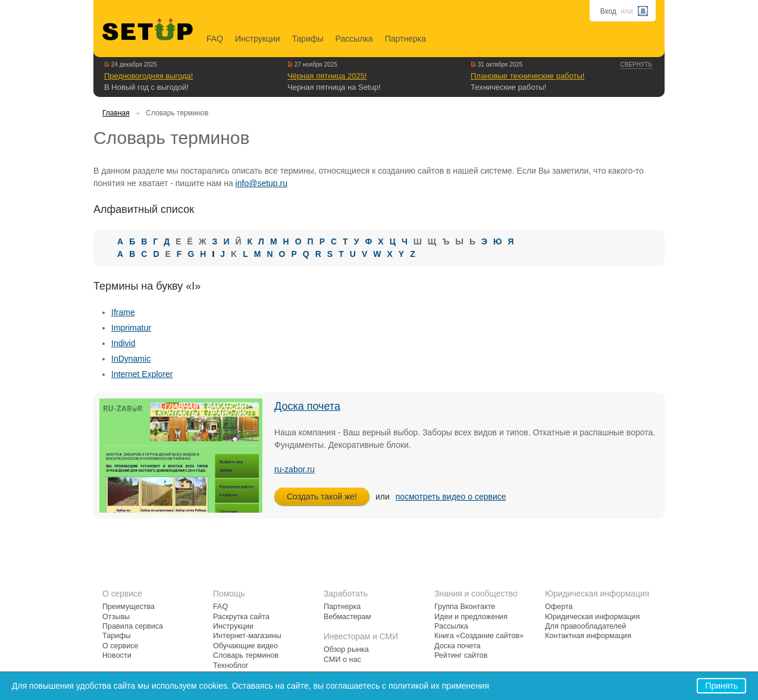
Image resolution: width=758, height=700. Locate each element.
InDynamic (131, 359)
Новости (117, 655)
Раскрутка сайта (241, 617)
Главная (116, 113)
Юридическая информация (592, 617)
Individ (123, 343)
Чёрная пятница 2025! (327, 76)
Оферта (559, 607)
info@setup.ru (261, 183)
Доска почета (307, 406)
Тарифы (308, 39)
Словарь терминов (246, 655)
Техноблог (231, 666)
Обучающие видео (245, 646)
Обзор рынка (346, 649)
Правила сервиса (133, 626)
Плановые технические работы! (527, 76)
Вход (608, 11)
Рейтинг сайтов (461, 655)
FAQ (215, 39)
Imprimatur (131, 328)
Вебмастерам (347, 617)
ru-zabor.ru (295, 469)
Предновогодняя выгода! (148, 76)
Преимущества (129, 607)
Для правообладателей (585, 626)
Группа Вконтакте (465, 607)
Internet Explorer (142, 374)
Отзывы (116, 617)
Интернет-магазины (247, 636)
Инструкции (258, 39)
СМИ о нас (342, 660)
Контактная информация (588, 636)
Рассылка (354, 39)
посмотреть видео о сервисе (451, 497)
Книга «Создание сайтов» (479, 636)
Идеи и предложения (471, 617)
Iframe (123, 312)
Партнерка (405, 39)
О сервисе (120, 646)
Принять (721, 686)
